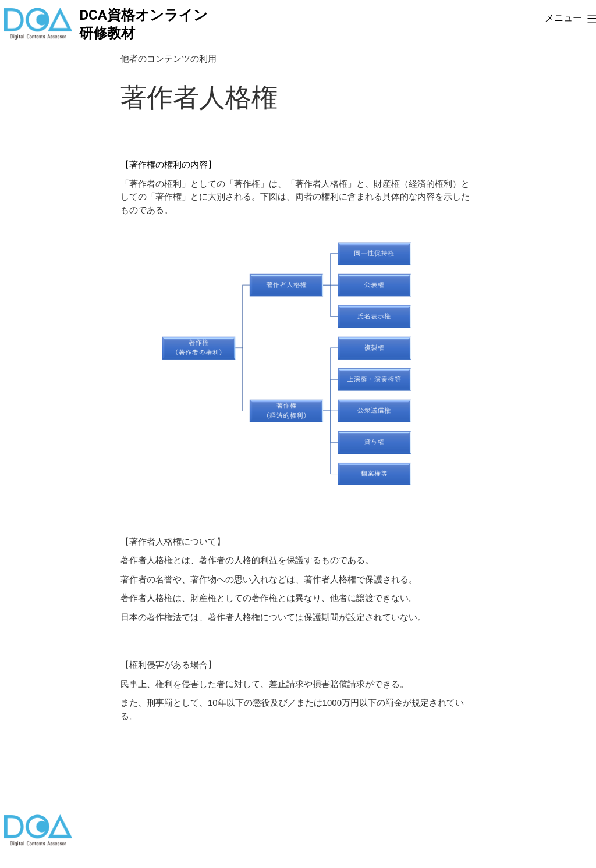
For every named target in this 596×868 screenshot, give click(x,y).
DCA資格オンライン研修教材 (143, 24)
